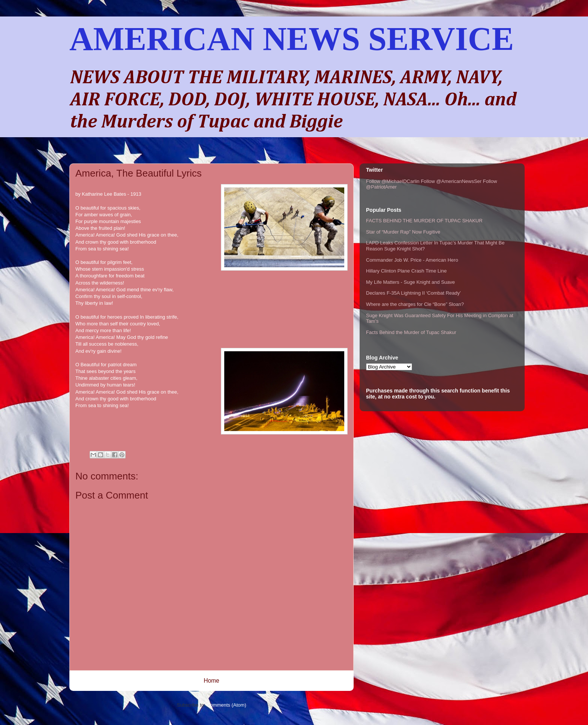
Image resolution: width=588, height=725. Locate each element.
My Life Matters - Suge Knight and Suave (410, 282)
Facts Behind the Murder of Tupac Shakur (411, 332)
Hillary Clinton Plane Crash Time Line (406, 271)
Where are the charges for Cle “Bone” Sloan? (415, 304)
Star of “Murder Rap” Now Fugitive (403, 232)
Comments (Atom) (226, 705)
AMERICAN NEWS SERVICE (292, 39)
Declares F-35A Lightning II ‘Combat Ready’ (413, 293)
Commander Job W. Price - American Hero (412, 260)
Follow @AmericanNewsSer (451, 181)
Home (211, 681)
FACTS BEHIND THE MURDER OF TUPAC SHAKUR (424, 221)
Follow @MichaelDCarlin (393, 181)
